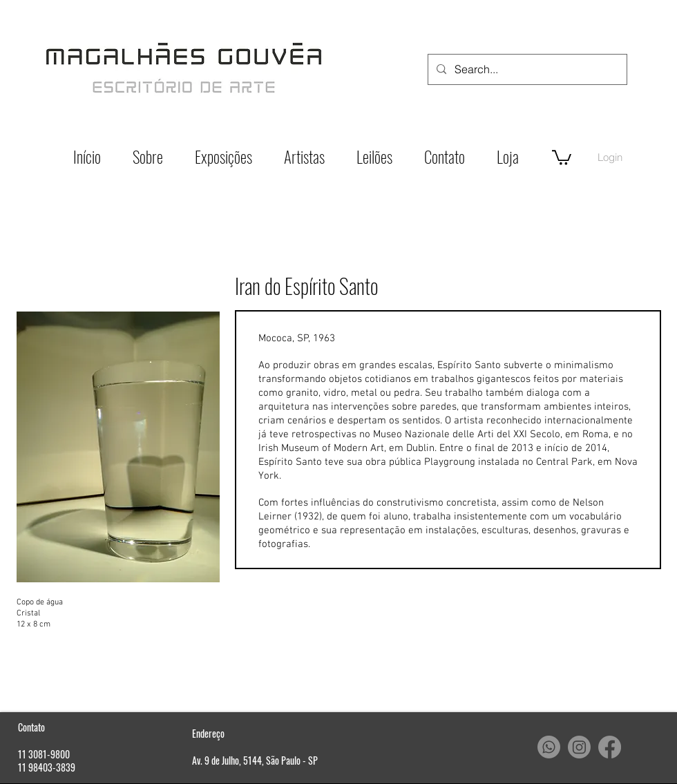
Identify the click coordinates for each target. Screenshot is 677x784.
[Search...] (526, 69)
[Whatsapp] (549, 747)
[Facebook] (610, 747)
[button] (562, 157)
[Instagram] (579, 747)
